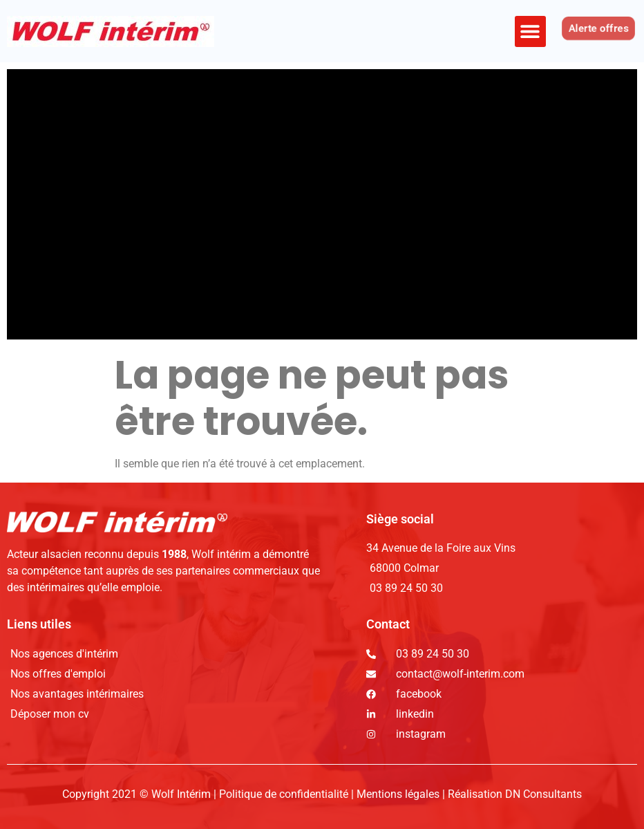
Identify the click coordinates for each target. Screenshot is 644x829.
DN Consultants (543, 794)
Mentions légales (398, 794)
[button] (530, 31)
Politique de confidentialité (285, 794)
